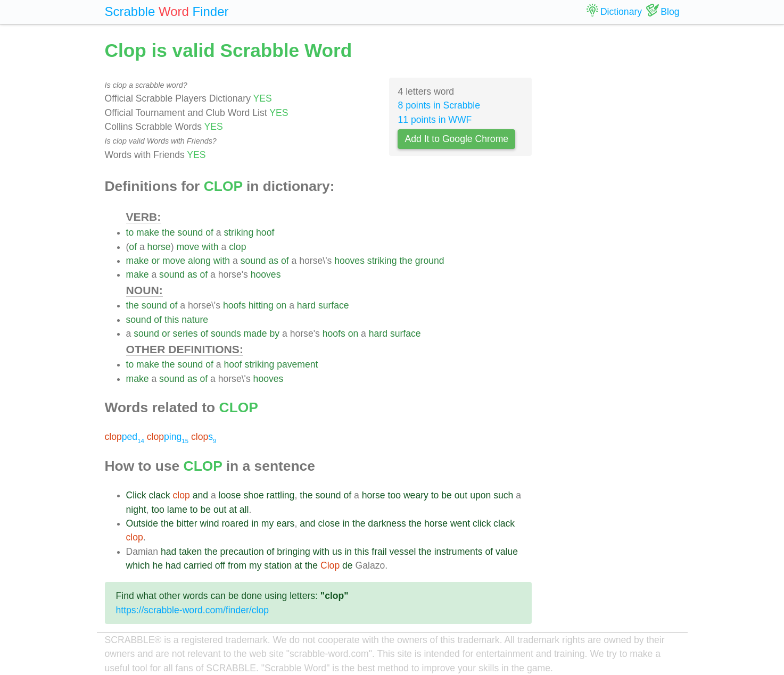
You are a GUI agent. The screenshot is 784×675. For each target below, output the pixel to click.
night (136, 510)
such (503, 495)
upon (480, 495)
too (394, 495)
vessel (403, 552)
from (237, 565)
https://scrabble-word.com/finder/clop (193, 610)
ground (430, 261)
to (130, 232)
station (278, 565)
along (199, 261)
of (209, 232)
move (188, 247)
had (168, 552)
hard (306, 305)
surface (334, 305)
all (244, 510)
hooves (349, 261)
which (138, 565)
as (274, 261)
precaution (242, 552)
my (267, 523)
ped (125, 437)
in (255, 523)
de (348, 565)
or (155, 261)
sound (190, 232)
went (460, 523)
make (148, 232)
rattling (281, 495)
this (172, 320)
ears (285, 523)
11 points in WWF (435, 120)
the (168, 232)
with (210, 247)
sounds (226, 334)
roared (235, 523)
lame (177, 510)
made (255, 334)
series (185, 334)
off (220, 565)
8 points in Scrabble (439, 105)
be (447, 495)
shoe (254, 495)
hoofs (234, 305)
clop (237, 247)
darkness (387, 523)
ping (168, 437)
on (282, 305)
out (461, 495)
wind (209, 523)
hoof (265, 232)
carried (198, 565)
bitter (187, 523)
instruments (459, 552)
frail (379, 552)
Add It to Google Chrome (456, 139)
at (233, 510)
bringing (294, 552)
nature (195, 320)
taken (190, 552)
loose (230, 495)
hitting (261, 305)
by (275, 334)
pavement (297, 364)
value (507, 552)
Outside (142, 523)
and (200, 495)
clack (160, 495)
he (158, 565)
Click (136, 495)
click (482, 523)
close (329, 523)
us (337, 552)
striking (238, 232)
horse (159, 247)
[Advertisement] (614, 197)
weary (416, 495)
